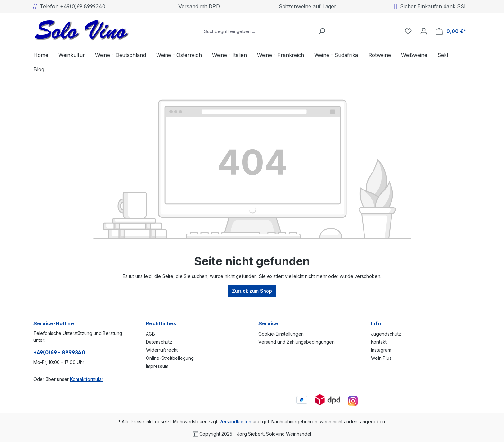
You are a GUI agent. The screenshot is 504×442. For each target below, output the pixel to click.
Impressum (157, 366)
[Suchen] (322, 31)
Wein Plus (381, 358)
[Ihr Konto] (424, 31)
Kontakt (379, 342)
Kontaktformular (86, 379)
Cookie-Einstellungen (281, 334)
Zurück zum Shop (252, 291)
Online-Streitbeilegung (170, 358)
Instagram (381, 350)
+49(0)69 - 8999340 (59, 352)
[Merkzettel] (408, 31)
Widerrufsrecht (162, 350)
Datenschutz (159, 342)
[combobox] (258, 31)
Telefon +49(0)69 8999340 (69, 6)
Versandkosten (235, 422)
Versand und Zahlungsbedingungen (297, 342)
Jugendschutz (386, 334)
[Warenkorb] (451, 31)
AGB (150, 334)
